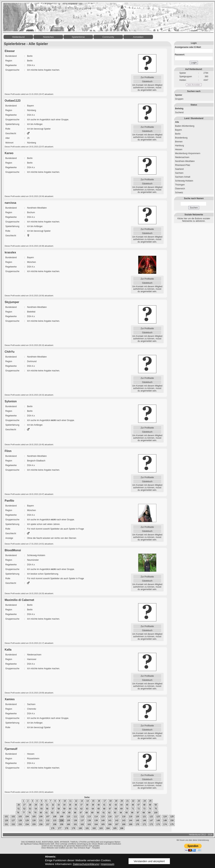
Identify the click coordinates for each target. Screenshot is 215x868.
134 (62, 820)
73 (144, 809)
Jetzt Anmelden (194, 85)
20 (122, 801)
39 (93, 805)
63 (87, 809)
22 (133, 801)
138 (89, 820)
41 (104, 805)
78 (30, 813)
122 (151, 817)
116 (110, 817)
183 (101, 828)
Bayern (178, 130)
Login (194, 63)
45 (127, 805)
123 (158, 817)
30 (41, 805)
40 (98, 805)
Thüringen (180, 185)
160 (68, 824)
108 (55, 817)
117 (117, 817)
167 (117, 824)
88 (87, 813)
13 (82, 801)
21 (128, 801)
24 (145, 801)
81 (47, 813)
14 (87, 801)
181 (87, 828)
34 (64, 805)
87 (81, 813)
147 (151, 820)
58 (59, 809)
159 (62, 824)
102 (13, 817)
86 (75, 813)
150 (172, 820)
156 (41, 824)
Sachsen (179, 173)
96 (132, 813)
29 (36, 805)
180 (80, 828)
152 (13, 824)
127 (13, 820)
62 (81, 809)
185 (115, 828)
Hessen (179, 149)
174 (165, 824)
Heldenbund (18, 37)
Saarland (179, 169)
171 (144, 824)
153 (20, 824)
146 (144, 820)
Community (108, 37)
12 (76, 801)
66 (104, 809)
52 (24, 809)
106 (41, 817)
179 (73, 828)
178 (66, 828)
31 (47, 805)
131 (41, 820)
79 (35, 813)
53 (30, 809)
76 (18, 813)
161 (75, 824)
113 (89, 817)
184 (108, 828)
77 (24, 813)
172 (151, 824)
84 (64, 813)
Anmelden (138, 37)
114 (96, 817)
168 (124, 824)
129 (27, 820)
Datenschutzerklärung (86, 864)
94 (121, 813)
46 (133, 805)
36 (76, 805)
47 (139, 805)
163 (89, 824)
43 (116, 805)
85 (69, 813)
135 (68, 820)
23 (139, 801)
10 (65, 801)
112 (82, 817)
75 (156, 809)
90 (98, 813)
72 (139, 809)
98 (144, 813)
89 (92, 813)
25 (150, 801)
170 (137, 824)
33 (59, 805)
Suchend (179, 112)
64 (93, 809)
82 (52, 813)
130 (34, 820)
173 (158, 824)
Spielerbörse (78, 37)
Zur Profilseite (147, 77)
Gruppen (179, 99)
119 (130, 817)
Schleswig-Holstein (184, 181)
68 (116, 809)
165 (103, 824)
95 (126, 813)
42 (110, 805)
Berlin (178, 134)
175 (172, 824)
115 (103, 817)
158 (55, 824)
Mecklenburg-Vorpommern (188, 153)
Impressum (108, 864)
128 (20, 820)
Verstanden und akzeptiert (149, 861)
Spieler (179, 95)
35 (70, 805)
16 (99, 801)
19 (116, 801)
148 (158, 820)
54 (36, 809)
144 (130, 820)
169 (130, 824)
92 (109, 813)
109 (62, 817)
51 (19, 809)
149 (165, 820)
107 (48, 817)
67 (110, 809)
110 (68, 817)
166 (110, 824)
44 (121, 805)
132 (48, 820)
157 (48, 824)
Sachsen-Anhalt (183, 177)
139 (96, 820)
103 (20, 817)
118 (124, 817)
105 (34, 817)
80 (41, 813)
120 (137, 817)
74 (150, 809)
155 (34, 824)
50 (156, 805)
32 (53, 805)
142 (117, 820)
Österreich (180, 189)
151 (6, 824)
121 (144, 817)
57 (53, 809)
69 (121, 809)
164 (96, 824)
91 (104, 813)
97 (138, 813)
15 (93, 801)
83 (58, 813)
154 (27, 824)
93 (115, 813)
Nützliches (48, 37)
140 (103, 820)
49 (150, 805)
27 (24, 805)
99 (149, 813)
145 (137, 820)
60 (70, 809)
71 (133, 809)
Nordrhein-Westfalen (185, 161)
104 (27, 817)
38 (87, 805)
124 (165, 817)
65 (98, 809)
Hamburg (179, 146)
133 (55, 820)
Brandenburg (181, 138)
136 (75, 820)
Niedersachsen (182, 157)
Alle (177, 122)
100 (156, 813)
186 (122, 828)
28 (30, 805)
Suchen (194, 208)
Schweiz (179, 193)
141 (110, 820)
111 (75, 817)
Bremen (179, 142)
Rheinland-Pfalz (183, 165)
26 (19, 805)
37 (81, 805)
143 (124, 820)
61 (76, 809)
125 (172, 817)
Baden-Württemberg (185, 126)
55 (41, 809)
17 (105, 801)
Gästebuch (147, 81)
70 (127, 809)
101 (6, 817)
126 (6, 820)
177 (60, 828)
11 (70, 801)
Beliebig (179, 109)
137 (82, 820)
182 (94, 828)
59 (64, 809)
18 (110, 801)
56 (47, 809)
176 (53, 828)
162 (82, 824)
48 (144, 805)
